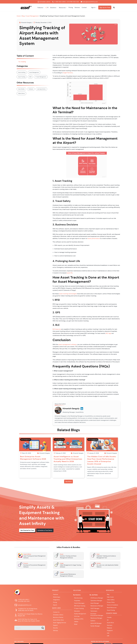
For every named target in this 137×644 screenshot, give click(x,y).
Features (56, 595)
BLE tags (108, 333)
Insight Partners (68, 73)
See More (68, 482)
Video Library (21, 93)
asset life (70, 273)
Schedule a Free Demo (45, 530)
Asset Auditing (22, 72)
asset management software (67, 344)
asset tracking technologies (68, 294)
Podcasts (31, 89)
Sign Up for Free (105, 7)
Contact (84, 8)
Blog (23, 16)
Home (19, 16)
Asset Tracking (22, 77)
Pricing (71, 8)
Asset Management (32, 16)
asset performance (94, 238)
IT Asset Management (41, 77)
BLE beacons (57, 329)
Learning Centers (41, 89)
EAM (30, 77)
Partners (77, 8)
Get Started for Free (27, 530)
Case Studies (21, 89)
